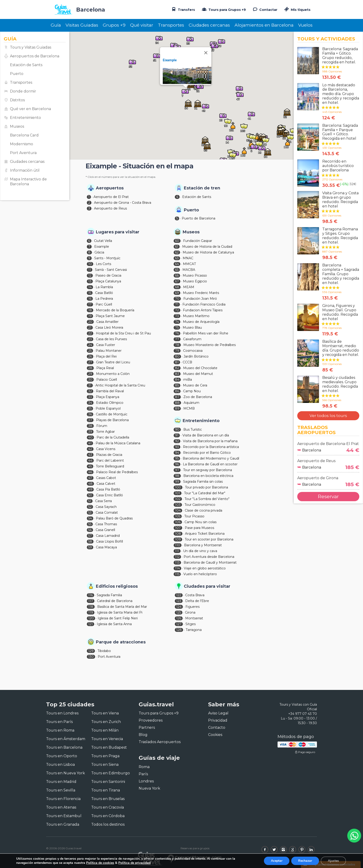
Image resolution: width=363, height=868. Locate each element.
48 (90, 484)
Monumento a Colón (113, 374)
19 (90, 316)
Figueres (192, 607)
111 (177, 551)
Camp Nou (192, 391)
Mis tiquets (297, 10)
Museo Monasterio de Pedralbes (210, 345)
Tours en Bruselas (108, 799)
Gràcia (99, 252)
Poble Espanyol (108, 408)
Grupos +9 (114, 25)
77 (177, 339)
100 (178, 487)
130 (91, 657)
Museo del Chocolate (200, 368)
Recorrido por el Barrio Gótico (207, 453)
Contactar (265, 9)
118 (91, 607)
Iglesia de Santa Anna (114, 624)
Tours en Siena (105, 765)
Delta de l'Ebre (197, 601)
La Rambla (104, 287)
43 (90, 455)
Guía (56, 25)
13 (90, 281)
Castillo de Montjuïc (112, 414)
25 (90, 351)
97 (177, 470)
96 (177, 464)
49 (90, 489)
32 (90, 391)
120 (91, 618)
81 (177, 362)
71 (177, 304)
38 (90, 426)
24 (90, 345)
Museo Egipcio (195, 281)
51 (90, 501)
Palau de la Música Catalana (118, 443)
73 (177, 316)
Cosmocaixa (193, 351)
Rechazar (305, 861)
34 (90, 403)
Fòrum (102, 426)
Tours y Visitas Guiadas (31, 47)
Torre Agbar (105, 432)
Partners (147, 727)
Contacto (217, 727)
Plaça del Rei (106, 356)
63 (177, 258)
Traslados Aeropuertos (160, 742)
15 (90, 293)
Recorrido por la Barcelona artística (211, 447)
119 (91, 612)
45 (90, 466)
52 (90, 507)
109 (178, 539)
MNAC (188, 258)
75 (177, 327)
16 (90, 299)
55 (90, 524)
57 (90, 536)
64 (177, 264)
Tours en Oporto (62, 756)
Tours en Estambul (64, 816)
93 (177, 447)
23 (90, 339)
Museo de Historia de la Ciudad (207, 247)
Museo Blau (192, 327)
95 (177, 458)
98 (177, 476)
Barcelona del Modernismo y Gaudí (211, 458)
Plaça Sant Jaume (110, 316)
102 (178, 499)
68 (177, 287)
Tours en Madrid (61, 782)
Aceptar (277, 861)
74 (177, 322)
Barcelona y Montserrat (203, 545)
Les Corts (103, 264)
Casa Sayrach (106, 507)
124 (179, 607)
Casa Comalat (107, 513)
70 (177, 299)
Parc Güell (104, 304)
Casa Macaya (106, 547)
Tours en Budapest (109, 747)
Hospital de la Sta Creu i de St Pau (123, 333)
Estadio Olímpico (110, 403)
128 (179, 630)
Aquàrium (191, 403)
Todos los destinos (108, 824)
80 (177, 356)
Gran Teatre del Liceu (113, 362)
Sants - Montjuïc (107, 258)
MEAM (189, 287)
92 (177, 441)
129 (91, 651)
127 (179, 624)
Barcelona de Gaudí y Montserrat (210, 562)
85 (177, 385)
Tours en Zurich (106, 722)
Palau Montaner (109, 351)
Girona (190, 612)
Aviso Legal (218, 713)
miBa (188, 380)
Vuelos (305, 25)
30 (90, 380)
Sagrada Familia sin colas (203, 482)
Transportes (171, 25)
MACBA (189, 270)
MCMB (189, 408)
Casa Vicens (106, 449)
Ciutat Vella (103, 241)
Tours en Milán (105, 730)
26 (90, 356)
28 (90, 368)
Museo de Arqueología (201, 322)
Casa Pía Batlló (108, 489)
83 (177, 374)
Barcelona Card (24, 135)
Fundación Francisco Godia (204, 304)
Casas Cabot (106, 478)
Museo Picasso (195, 275)
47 (90, 478)
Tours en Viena (105, 713)
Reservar (328, 496)
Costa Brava (195, 595)
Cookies (215, 735)
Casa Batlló (104, 293)
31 (90, 385)
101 (178, 493)
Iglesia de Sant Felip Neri (118, 618)
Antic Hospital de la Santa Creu (120, 385)
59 (90, 547)
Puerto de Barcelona (199, 218)
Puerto (17, 74)
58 (90, 541)
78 (177, 345)
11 (90, 270)
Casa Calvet (106, 484)
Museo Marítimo (196, 316)
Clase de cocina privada (203, 510)
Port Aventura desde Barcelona (209, 557)
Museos (17, 126)
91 (177, 435)
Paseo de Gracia (108, 275)
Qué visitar (142, 25)
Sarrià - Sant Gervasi (111, 270)
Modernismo (22, 144)
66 (177, 275)
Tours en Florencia (63, 799)
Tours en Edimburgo (111, 773)
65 (177, 270)
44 (90, 460)
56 (90, 530)
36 (90, 414)
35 (90, 408)
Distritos (17, 100)
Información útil (25, 170)
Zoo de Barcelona (198, 397)
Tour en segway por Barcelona (208, 470)
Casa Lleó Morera (109, 327)
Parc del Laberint (110, 460)
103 (178, 505)
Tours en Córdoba (108, 816)
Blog (143, 735)
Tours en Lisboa (60, 765)
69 (177, 293)
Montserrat (194, 618)
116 (91, 595)
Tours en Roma (60, 730)
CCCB (187, 362)
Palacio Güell (107, 380)
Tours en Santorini (108, 782)
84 (177, 380)
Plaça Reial (105, 368)
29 (90, 374)
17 (90, 304)
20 (90, 322)
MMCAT (189, 264)
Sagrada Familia (109, 595)
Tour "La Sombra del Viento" (207, 499)
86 (177, 391)
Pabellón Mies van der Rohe (206, 333)
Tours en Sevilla (61, 790)
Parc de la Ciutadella (113, 437)
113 (177, 562)
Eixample (170, 60)
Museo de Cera (195, 385)
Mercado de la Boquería (115, 310)
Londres (146, 781)
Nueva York (149, 788)
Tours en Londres (62, 713)
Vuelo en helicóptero (200, 574)
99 (177, 482)
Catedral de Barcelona (115, 601)
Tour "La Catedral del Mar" (205, 493)
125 (179, 612)
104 (178, 510)
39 (90, 432)
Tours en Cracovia (108, 807)
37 (90, 420)
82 (177, 368)
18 (90, 310)
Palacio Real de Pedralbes (117, 472)
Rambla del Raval (110, 391)
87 (177, 397)
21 (90, 327)
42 (90, 449)
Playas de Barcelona (112, 420)
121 (91, 624)
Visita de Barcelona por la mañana (210, 441)
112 (177, 557)
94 (177, 453)
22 (90, 333)
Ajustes (333, 861)
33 (90, 397)
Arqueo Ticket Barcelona (205, 534)
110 (178, 545)
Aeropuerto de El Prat (111, 197)
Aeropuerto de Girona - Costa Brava (123, 203)
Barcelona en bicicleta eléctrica (208, 476)
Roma (144, 767)
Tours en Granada (63, 824)
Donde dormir (23, 91)
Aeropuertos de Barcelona (35, 56)
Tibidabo (104, 651)
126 (179, 618)
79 (177, 351)
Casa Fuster (106, 345)
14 (90, 287)
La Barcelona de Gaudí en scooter (210, 464)
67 (177, 281)
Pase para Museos (199, 528)
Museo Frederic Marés (201, 293)
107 (178, 528)
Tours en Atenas (61, 807)
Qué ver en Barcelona (30, 109)
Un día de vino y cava (200, 551)
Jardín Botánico (196, 356)
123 (179, 601)
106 (178, 522)
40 (90, 437)
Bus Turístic (193, 429)
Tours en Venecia (107, 739)
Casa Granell (105, 530)
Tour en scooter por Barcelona (209, 539)
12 (90, 275)
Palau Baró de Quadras (114, 518)
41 (90, 443)
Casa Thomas (106, 524)
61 (177, 247)
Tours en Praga (105, 756)
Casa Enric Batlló (110, 495)
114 (177, 568)
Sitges (191, 624)
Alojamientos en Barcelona (264, 25)
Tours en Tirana (106, 790)
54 (90, 518)
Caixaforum (192, 339)
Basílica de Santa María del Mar (122, 607)
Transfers (183, 9)
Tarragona (194, 630)
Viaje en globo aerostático (205, 568)
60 (177, 241)
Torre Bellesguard (110, 466)
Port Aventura (23, 153)
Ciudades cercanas (209, 25)
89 (177, 408)
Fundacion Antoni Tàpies (203, 310)
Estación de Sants (26, 65)
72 (177, 310)
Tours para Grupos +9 (223, 9)
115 (177, 574)
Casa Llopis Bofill (110, 541)
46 (90, 472)
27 (90, 362)
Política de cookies (100, 863)
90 (177, 429)
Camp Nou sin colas (200, 522)
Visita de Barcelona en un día (206, 435)
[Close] (206, 53)
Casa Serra (103, 501)
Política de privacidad (134, 863)
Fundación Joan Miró (200, 299)
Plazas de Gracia (109, 455)
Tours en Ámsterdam (66, 739)
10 (90, 264)
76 (177, 333)
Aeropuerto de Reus (110, 208)
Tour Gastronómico (200, 505)
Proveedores (151, 720)
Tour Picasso (194, 516)
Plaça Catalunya (108, 281)
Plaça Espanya (108, 397)
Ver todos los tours (328, 416)
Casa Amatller (107, 322)
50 (90, 495)
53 (90, 513)
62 (177, 252)
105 (178, 516)
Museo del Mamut (198, 374)
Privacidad (218, 720)
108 (178, 534)
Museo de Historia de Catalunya (208, 252)
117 (91, 601)
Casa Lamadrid (108, 536)
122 (179, 595)
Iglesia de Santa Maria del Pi (120, 612)
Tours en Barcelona (64, 747)
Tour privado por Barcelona (207, 487)
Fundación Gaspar (198, 241)
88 (177, 403)
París (143, 774)
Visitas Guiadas (82, 25)
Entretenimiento (25, 118)
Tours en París (59, 722)
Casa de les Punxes (111, 339)
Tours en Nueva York (66, 773)
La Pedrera (104, 299)
